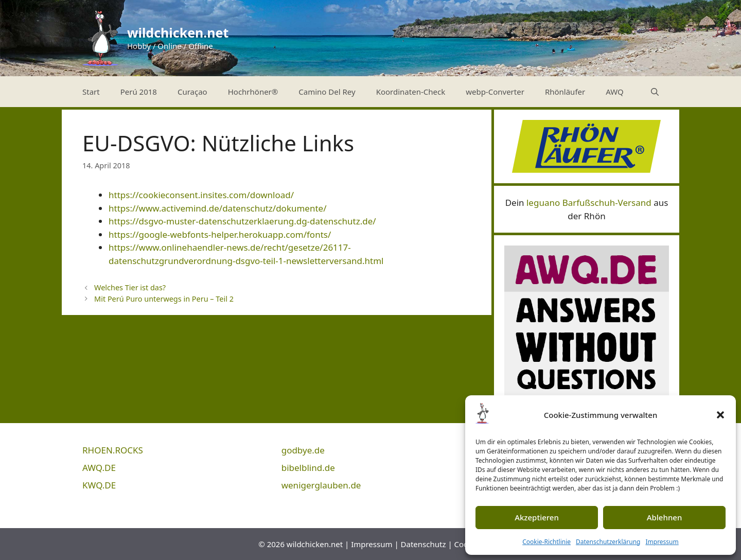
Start (91, 92)
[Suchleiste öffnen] (655, 92)
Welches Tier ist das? (130, 287)
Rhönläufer (565, 92)
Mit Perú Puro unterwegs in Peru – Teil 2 (164, 299)
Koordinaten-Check (411, 92)
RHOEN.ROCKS (113, 450)
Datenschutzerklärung (608, 542)
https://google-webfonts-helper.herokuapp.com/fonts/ (220, 234)
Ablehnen (665, 517)
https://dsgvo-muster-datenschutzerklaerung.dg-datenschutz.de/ (242, 221)
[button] (720, 415)
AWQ (615, 92)
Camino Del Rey (327, 92)
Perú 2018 (139, 92)
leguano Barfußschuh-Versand (589, 203)
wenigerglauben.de (321, 485)
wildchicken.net (178, 32)
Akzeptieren (537, 517)
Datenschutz (424, 544)
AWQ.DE (99, 468)
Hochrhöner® (253, 92)
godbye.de (303, 450)
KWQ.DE (99, 485)
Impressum (662, 542)
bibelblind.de (308, 468)
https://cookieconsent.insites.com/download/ (201, 195)
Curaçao (192, 92)
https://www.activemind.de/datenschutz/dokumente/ (218, 208)
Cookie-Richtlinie (546, 542)
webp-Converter (495, 92)
